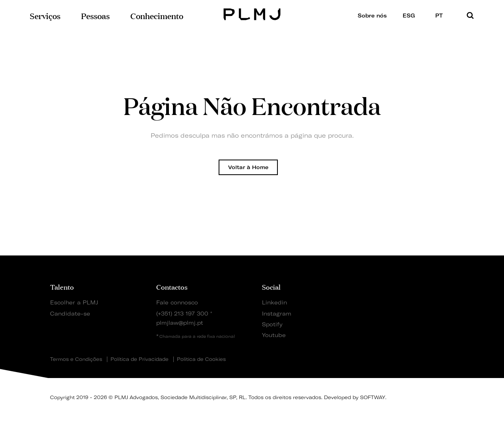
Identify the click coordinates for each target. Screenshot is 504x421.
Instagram (277, 313)
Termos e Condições (76, 359)
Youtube (274, 335)
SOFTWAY (373, 397)
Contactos (172, 287)
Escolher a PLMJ (74, 302)
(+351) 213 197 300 (182, 313)
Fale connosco (177, 302)
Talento (62, 287)
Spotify (272, 324)
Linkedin (274, 302)
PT (442, 15)
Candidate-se (70, 313)
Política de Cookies (201, 359)
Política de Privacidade (140, 359)
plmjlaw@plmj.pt (180, 323)
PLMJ (252, 13)
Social (271, 287)
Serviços (45, 15)
